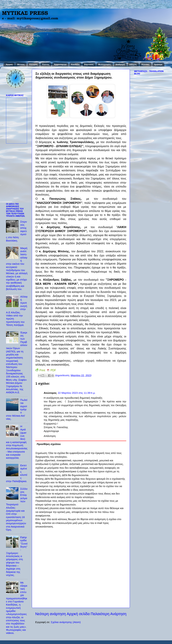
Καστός (46, 64)
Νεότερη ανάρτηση (50, 614)
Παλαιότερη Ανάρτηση (109, 614)
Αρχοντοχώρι (60, 64)
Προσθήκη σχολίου (49, 444)
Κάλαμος (34, 64)
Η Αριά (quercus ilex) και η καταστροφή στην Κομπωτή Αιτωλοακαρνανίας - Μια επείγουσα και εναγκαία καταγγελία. (17, 442)
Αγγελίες (145, 64)
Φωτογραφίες (105, 64)
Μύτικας (21, 64)
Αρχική (9, 64)
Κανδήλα (75, 64)
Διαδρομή (120, 64)
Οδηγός (133, 64)
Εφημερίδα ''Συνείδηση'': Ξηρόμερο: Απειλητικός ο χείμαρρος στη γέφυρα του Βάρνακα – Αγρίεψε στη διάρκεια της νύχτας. (17, 556)
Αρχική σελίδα (78, 614)
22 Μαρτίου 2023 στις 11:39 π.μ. (77, 393)
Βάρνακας (89, 64)
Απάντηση (50, 436)
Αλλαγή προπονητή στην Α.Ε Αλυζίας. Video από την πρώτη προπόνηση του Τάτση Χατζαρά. (17, 311)
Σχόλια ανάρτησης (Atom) (66, 622)
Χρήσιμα (158, 64)
